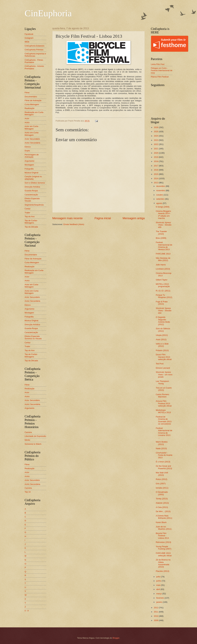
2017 (156, 166)
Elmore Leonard (163, 368)
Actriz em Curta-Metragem (32, 134)
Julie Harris (161, 265)
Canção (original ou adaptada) (33, 178)
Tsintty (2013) (162, 499)
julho (159, 577)
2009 (156, 620)
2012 (156, 608)
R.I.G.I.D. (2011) (163, 291)
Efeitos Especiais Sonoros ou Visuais (33, 337)
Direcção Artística (32, 187)
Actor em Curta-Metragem (32, 127)
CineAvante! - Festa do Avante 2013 (164, 455)
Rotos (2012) (161, 479)
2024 (156, 136)
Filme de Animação (33, 100)
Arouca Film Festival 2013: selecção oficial (164, 403)
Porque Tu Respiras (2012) (164, 296)
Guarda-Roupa (31, 191)
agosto (159, 203)
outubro (160, 195)
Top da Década (31, 227)
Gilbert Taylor (162, 280)
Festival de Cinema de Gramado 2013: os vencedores (164, 420)
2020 (156, 153)
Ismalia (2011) (162, 488)
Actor (27, 118)
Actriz (27, 122)
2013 (156, 183)
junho (159, 581)
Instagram (29, 38)
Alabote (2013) (162, 503)
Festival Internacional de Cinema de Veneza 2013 (164, 246)
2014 (156, 178)
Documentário (31, 97)
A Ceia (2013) (162, 507)
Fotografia (29, 169)
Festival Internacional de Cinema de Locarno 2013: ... (164, 433)
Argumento (29, 161)
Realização (30, 108)
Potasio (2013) (162, 350)
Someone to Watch (33, 444)
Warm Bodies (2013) (162, 443)
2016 (156, 170)
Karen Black (161, 522)
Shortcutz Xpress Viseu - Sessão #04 (164, 311)
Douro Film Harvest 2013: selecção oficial (164, 357)
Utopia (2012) (162, 335)
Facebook (29, 34)
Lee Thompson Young (162, 382)
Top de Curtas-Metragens (31, 222)
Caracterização (31, 195)
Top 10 (28, 492)
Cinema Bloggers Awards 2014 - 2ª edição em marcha (163, 215)
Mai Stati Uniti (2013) (162, 474)
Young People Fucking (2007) (164, 548)
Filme (27, 93)
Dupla (27, 151)
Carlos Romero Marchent (162, 396)
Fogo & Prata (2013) (162, 303)
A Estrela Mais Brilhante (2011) (164, 517)
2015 (156, 174)
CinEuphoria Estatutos (34, 46)
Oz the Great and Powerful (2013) (164, 467)
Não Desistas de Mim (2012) (163, 259)
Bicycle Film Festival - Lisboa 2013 (162, 536)
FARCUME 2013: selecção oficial (164, 554)
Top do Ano (30, 216)
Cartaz (28, 209)
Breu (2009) (161, 238)
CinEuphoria (48, 13)
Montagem (29, 165)
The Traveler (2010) (161, 233)
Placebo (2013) (162, 571)
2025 (156, 132)
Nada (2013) (161, 448)
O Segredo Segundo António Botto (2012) (163, 321)
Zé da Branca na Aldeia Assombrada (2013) (163, 563)
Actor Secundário (32, 139)
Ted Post (160, 364)
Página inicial (103, 218)
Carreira (28, 432)
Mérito (27, 440)
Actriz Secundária (32, 143)
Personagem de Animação (32, 156)
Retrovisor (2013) (163, 542)
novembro (161, 190)
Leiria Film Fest (158, 64)
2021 (156, 149)
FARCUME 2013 (163, 254)
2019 (156, 157)
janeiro (159, 602)
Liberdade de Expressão (35, 436)
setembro (161, 199)
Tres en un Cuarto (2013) (164, 389)
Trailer (27, 213)
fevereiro (160, 598)
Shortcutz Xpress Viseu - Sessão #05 (164, 225)
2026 (156, 127)
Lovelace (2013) (163, 269)
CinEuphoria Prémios (34, 50)
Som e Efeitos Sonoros (35, 183)
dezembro (161, 186)
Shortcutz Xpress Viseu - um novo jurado (164, 374)
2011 (156, 612)
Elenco (28, 147)
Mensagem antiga (134, 218)
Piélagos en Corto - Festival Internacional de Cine (162, 70)
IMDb (27, 42)
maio (159, 585)
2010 (156, 616)
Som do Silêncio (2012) (163, 330)
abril (158, 589)
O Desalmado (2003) (162, 493)
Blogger (116, 638)
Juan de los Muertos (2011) (164, 528)
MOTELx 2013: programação (163, 285)
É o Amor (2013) (163, 462)
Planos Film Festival (160, 77)
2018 (156, 161)
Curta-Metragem (32, 104)
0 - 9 (27, 611)
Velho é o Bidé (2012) (162, 345)
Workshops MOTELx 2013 (163, 411)
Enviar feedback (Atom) (74, 224)
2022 (156, 144)
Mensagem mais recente (67, 218)
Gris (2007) (161, 484)
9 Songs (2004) (163, 207)
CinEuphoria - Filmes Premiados (34, 61)
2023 (156, 140)
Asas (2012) (161, 339)
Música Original (31, 173)
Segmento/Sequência (34, 205)
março (159, 594)
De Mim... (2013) (163, 511)
